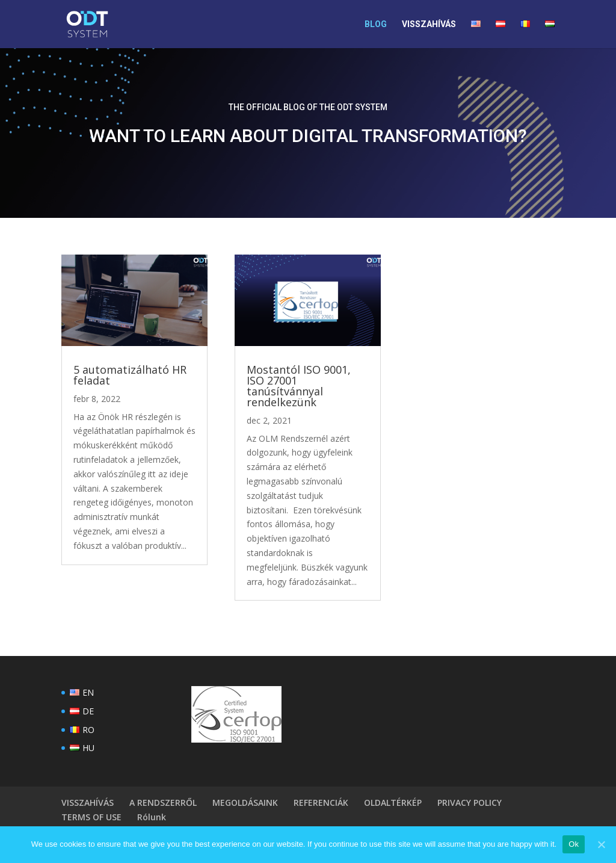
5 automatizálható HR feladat (130, 375)
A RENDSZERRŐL (163, 803)
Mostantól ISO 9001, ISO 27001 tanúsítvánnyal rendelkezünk (299, 386)
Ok (574, 844)
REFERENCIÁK (321, 803)
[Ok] (601, 844)
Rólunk (152, 817)
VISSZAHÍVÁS (429, 24)
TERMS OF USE (91, 817)
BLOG (376, 24)
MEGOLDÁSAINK (245, 803)
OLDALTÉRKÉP (393, 803)
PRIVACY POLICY (470, 803)
